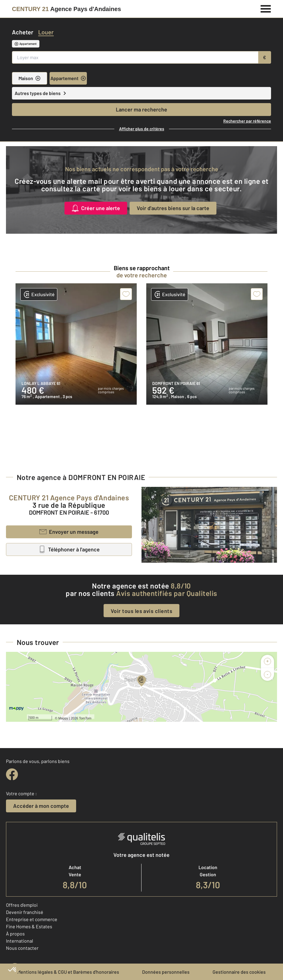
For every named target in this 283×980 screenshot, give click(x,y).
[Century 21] (66, 9)
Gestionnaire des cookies (239, 972)
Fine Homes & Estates (29, 926)
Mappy (63, 718)
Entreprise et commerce (32, 919)
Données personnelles (166, 972)
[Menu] (266, 8)
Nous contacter (22, 948)
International (20, 941)
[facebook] (12, 774)
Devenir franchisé (25, 912)
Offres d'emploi (22, 905)
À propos (15, 934)
